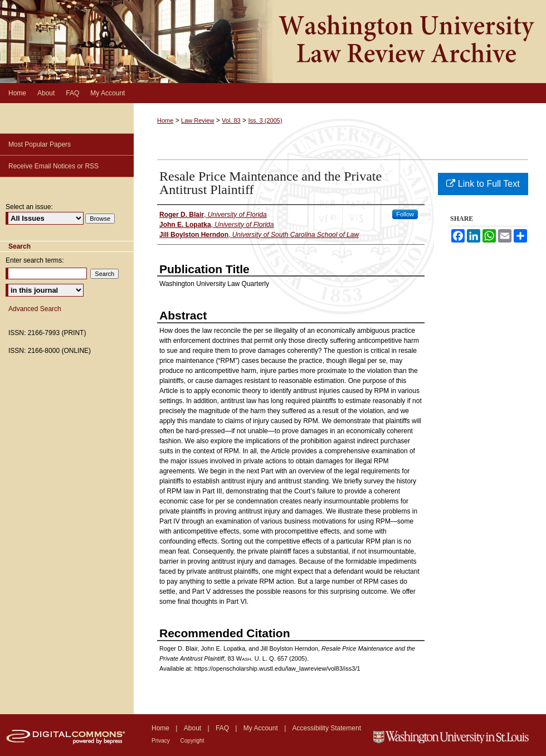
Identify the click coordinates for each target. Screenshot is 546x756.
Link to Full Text (483, 184)
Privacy (162, 741)
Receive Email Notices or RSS (53, 166)
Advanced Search (35, 309)
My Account (262, 728)
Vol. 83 (231, 120)
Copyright (192, 741)
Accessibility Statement (327, 728)
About (194, 728)
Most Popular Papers (40, 144)
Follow (405, 214)
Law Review (198, 120)
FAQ (223, 728)
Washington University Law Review (273, 42)
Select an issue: (29, 207)
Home (165, 120)
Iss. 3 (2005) (265, 120)
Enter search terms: (35, 260)
